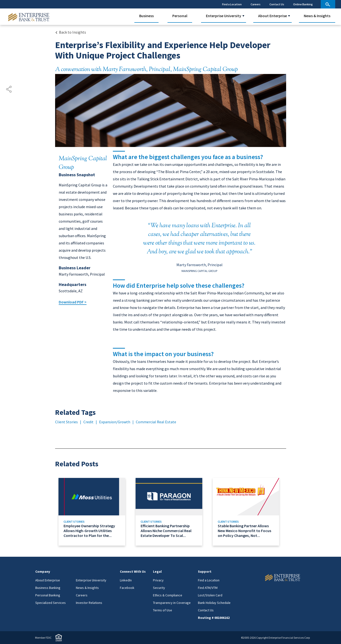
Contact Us (277, 4)
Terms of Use (163, 610)
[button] (243, 16)
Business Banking (48, 588)
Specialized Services (51, 603)
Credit (88, 422)
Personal (180, 16)
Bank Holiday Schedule (214, 603)
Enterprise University (224, 16)
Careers (256, 4)
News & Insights (317, 16)
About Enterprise (272, 16)
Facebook (127, 588)
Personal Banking (48, 595)
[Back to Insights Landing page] (71, 32)
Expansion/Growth (115, 422)
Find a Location (232, 4)
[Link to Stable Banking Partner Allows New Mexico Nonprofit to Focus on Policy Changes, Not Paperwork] (248, 512)
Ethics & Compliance (168, 595)
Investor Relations (89, 603)
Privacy (158, 580)
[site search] (328, 4)
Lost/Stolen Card (210, 595)
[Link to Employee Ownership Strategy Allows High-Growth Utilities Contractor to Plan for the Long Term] (93, 512)
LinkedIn (126, 580)
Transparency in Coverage (172, 603)
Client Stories (66, 422)
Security (159, 588)
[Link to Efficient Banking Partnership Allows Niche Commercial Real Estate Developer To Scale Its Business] (170, 512)
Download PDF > (73, 302)
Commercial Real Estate (156, 422)
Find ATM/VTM (208, 588)
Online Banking (303, 4)
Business (146, 16)
